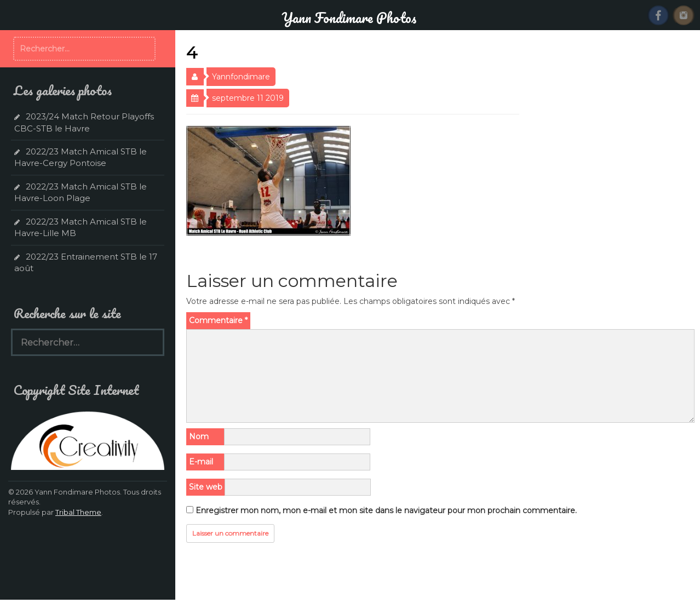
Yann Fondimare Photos (349, 18)
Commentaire (218, 320)
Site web (206, 487)
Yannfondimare (241, 77)
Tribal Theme (78, 512)
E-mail (201, 462)
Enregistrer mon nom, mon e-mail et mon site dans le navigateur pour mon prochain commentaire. (386, 510)
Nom (199, 437)
